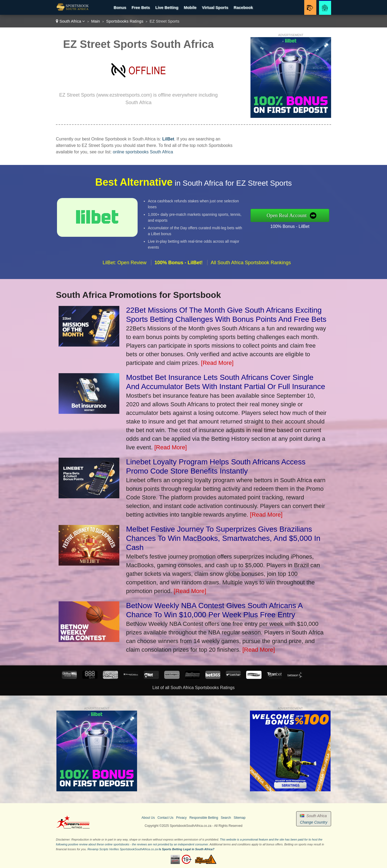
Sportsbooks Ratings (125, 21)
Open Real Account (289, 215)
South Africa (70, 21)
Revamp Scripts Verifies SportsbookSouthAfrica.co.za (123, 849)
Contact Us (165, 818)
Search (226, 818)
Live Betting (167, 7)
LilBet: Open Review (125, 265)
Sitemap (239, 818)
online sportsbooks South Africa (143, 152)
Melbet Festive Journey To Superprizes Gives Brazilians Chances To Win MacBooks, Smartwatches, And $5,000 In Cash (223, 538)
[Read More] (217, 363)
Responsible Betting (204, 818)
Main (96, 21)
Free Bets (141, 7)
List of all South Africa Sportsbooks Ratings (193, 688)
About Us (148, 818)
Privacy (181, 818)
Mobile (190, 7)
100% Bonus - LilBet (293, 226)
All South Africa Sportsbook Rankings (251, 265)
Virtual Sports (215, 7)
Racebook (243, 7)
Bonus (120, 7)
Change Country (314, 822)
